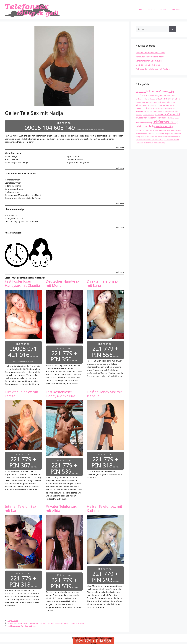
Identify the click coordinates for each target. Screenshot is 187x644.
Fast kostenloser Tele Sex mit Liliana (22, 624)
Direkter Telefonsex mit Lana (103, 283)
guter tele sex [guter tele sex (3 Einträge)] (140, 102)
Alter (153, 10)
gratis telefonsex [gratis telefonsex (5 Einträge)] (165, 95)
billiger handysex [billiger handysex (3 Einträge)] (141, 92)
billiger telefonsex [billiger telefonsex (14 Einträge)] (157, 91)
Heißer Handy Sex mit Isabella (104, 393)
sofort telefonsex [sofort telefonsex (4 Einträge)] (173, 118)
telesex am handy (77, 621)
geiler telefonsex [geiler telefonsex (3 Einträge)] (153, 96)
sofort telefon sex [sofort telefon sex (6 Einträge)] (159, 118)
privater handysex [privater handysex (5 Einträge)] (151, 111)
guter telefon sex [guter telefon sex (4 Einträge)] (149, 99)
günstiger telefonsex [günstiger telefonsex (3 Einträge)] (150, 102)
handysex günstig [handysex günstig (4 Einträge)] (163, 102)
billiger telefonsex (15, 621)
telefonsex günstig (46, 621)
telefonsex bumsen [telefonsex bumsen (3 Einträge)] (165, 130)
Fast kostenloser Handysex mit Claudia (22, 283)
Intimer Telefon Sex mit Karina (20, 507)
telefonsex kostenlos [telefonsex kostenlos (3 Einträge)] (164, 137)
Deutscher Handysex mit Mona (63, 283)
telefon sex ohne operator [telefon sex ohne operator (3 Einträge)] (149, 140)
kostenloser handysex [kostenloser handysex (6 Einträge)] (164, 105)
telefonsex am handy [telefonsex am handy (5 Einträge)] (144, 122)
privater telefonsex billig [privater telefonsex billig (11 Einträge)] (168, 114)
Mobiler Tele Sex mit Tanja (148, 65)
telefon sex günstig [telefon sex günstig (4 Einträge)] (166, 134)
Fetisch (163, 10)
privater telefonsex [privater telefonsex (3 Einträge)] (148, 115)
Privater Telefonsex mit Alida (61, 507)
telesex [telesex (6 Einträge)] (160, 140)
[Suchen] (173, 29)
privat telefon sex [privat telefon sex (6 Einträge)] (143, 118)
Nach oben (120, 147)
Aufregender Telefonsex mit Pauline (153, 69)
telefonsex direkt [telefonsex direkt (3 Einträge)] (176, 130)
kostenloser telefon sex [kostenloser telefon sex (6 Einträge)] (146, 108)
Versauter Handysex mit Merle (150, 57)
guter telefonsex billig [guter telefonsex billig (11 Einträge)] (168, 99)
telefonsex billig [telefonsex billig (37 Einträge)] (166, 122)
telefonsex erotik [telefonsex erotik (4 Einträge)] (142, 134)
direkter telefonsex (30, 621)
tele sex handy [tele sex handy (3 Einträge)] (168, 140)
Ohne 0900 (175, 10)
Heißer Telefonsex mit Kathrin (105, 507)
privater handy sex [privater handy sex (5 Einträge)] (165, 111)
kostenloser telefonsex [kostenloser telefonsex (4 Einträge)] (164, 108)
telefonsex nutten (62, 621)
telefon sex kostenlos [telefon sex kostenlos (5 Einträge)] (149, 136)
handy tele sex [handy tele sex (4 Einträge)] (149, 105)
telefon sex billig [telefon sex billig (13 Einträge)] (145, 126)
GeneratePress (109, 636)
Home (141, 10)
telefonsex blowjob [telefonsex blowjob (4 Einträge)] (152, 130)
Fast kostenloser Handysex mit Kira (61, 393)
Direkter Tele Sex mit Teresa (21, 393)
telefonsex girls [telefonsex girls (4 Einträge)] (153, 134)
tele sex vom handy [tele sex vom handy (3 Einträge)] (159, 143)
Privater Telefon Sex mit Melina (150, 53)
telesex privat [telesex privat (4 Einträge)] (148, 143)
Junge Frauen (13, 619)
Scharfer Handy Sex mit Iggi (149, 61)
